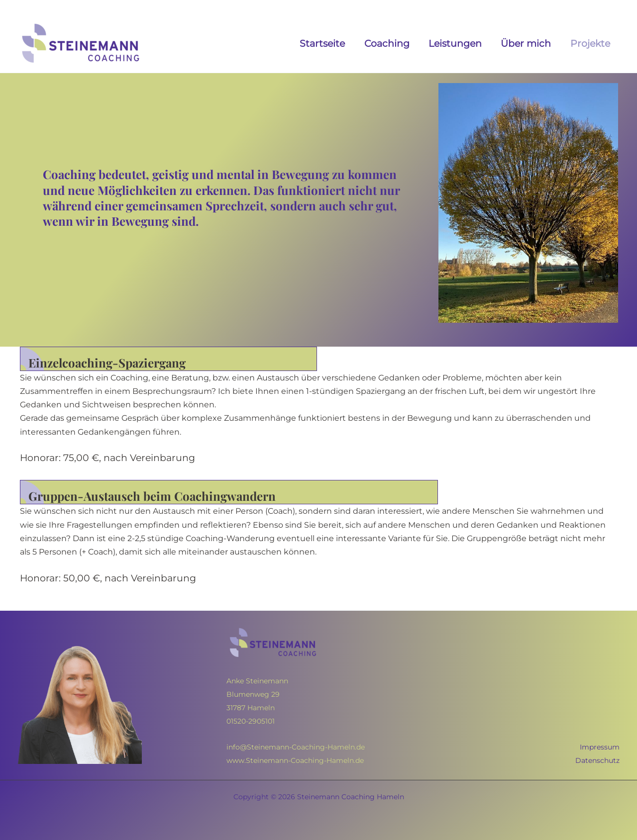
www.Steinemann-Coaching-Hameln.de (295, 760)
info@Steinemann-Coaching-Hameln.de (296, 747)
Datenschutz (597, 760)
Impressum (600, 747)
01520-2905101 (251, 721)
